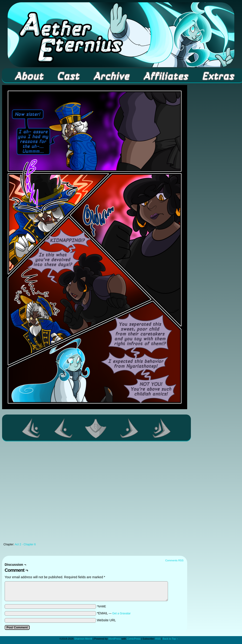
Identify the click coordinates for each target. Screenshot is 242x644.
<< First (31, 428)
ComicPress (134, 639)
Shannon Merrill (83, 639)
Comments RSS (174, 560)
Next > (129, 428)
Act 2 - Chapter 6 (25, 544)
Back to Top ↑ (170, 639)
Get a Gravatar (121, 613)
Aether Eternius (121, 35)
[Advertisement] (46, 493)
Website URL (106, 620)
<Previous (64, 428)
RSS (158, 639)
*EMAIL (114, 613)
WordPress (115, 639)
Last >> (162, 428)
